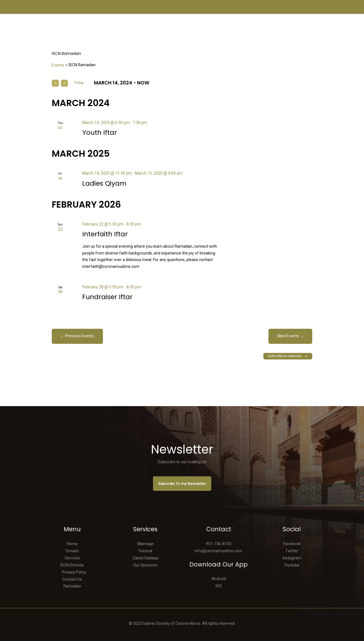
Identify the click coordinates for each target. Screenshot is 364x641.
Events (58, 65)
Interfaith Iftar (105, 234)
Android (219, 579)
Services (72, 558)
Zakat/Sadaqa (145, 558)
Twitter (292, 551)
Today (79, 83)
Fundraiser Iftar (107, 297)
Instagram (292, 558)
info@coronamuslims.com (219, 551)
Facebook (292, 544)
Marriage (145, 544)
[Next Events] (64, 83)
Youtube (292, 565)
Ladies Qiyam (104, 184)
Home (72, 544)
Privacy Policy (74, 572)
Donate (72, 551)
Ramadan (72, 586)
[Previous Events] (55, 83)
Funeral (145, 551)
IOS (219, 586)
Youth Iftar (100, 133)
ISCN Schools (72, 565)
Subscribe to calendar (285, 356)
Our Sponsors (145, 565)
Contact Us (72, 579)
